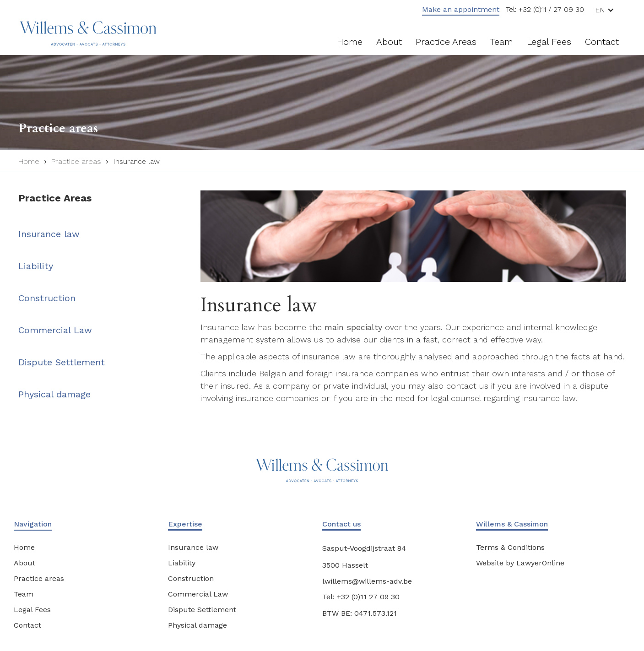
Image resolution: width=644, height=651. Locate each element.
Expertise (185, 524)
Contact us (341, 524)
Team (502, 42)
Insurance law (136, 161)
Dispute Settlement (62, 362)
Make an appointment (461, 9)
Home (350, 42)
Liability (36, 266)
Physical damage (54, 394)
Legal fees (549, 42)
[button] (608, 10)
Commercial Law (55, 330)
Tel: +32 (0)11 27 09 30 (361, 597)
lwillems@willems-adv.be (367, 581)
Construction (47, 298)
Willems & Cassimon (512, 524)
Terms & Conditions (510, 547)
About (389, 42)
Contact (602, 42)
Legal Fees (32, 610)
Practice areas (446, 42)
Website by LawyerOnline (520, 563)
